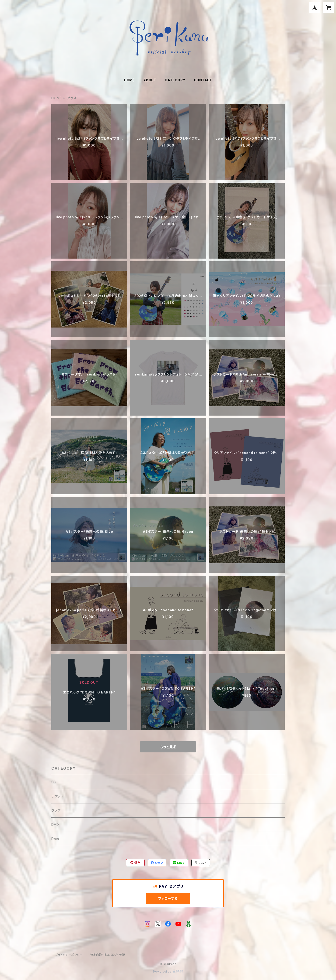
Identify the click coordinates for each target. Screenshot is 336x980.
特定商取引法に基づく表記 (108, 955)
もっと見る (168, 747)
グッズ (56, 810)
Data (55, 839)
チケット (57, 796)
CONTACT (203, 80)
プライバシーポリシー (69, 955)
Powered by (168, 971)
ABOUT (150, 80)
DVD (55, 825)
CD (54, 782)
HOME (129, 80)
